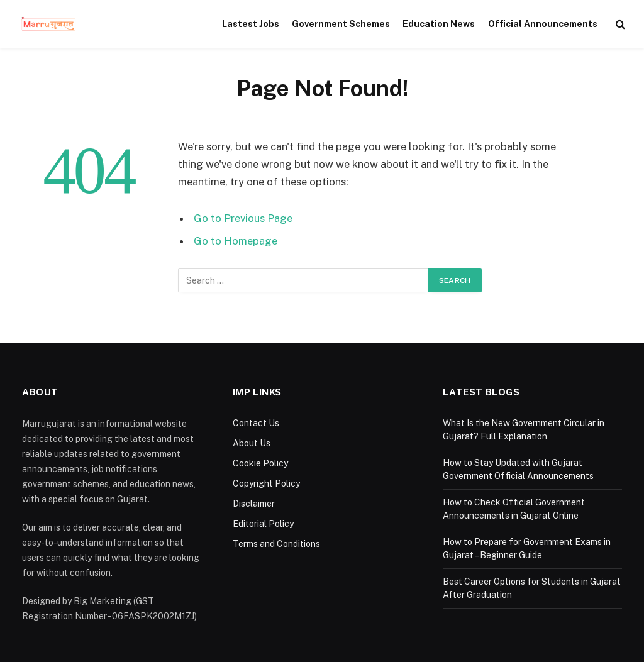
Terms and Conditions (276, 544)
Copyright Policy (266, 483)
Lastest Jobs (251, 24)
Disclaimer (254, 504)
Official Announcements (543, 24)
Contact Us (256, 423)
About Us (252, 443)
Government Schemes (341, 24)
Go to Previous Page (243, 218)
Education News (439, 24)
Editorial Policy (263, 524)
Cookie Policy (260, 463)
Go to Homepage (236, 241)
